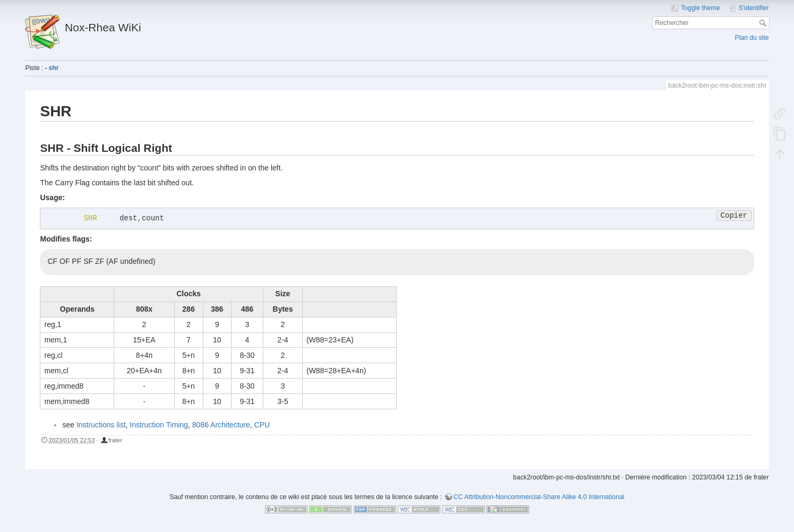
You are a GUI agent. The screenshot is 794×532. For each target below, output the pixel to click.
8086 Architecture (221, 425)
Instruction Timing (159, 425)
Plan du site (752, 38)
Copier (734, 216)
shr (54, 68)
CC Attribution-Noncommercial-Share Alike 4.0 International (539, 497)
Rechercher (764, 23)
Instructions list (101, 425)
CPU (262, 425)
